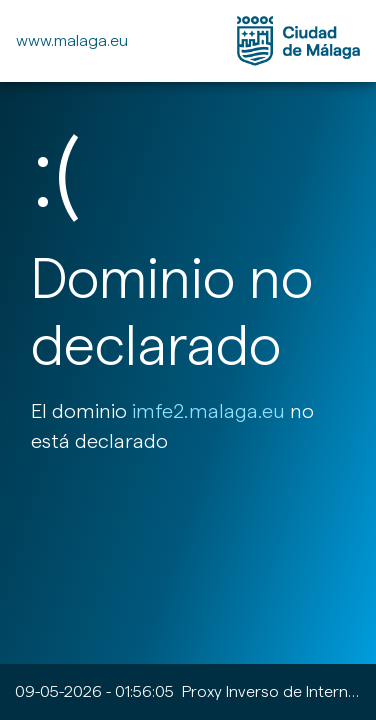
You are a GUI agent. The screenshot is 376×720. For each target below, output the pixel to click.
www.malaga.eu (72, 40)
